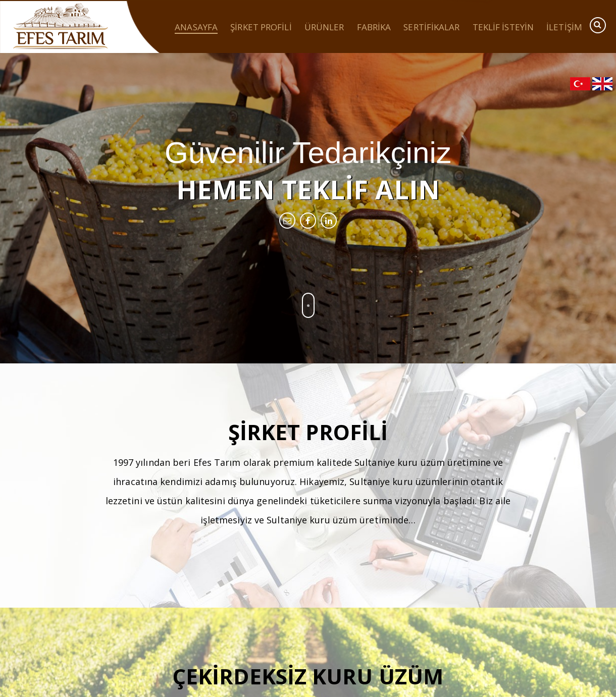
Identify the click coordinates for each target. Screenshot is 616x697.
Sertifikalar (431, 28)
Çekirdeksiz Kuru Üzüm (308, 676)
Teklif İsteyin (503, 28)
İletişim (564, 28)
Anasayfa (196, 28)
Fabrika (374, 28)
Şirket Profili (261, 28)
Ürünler (324, 28)
